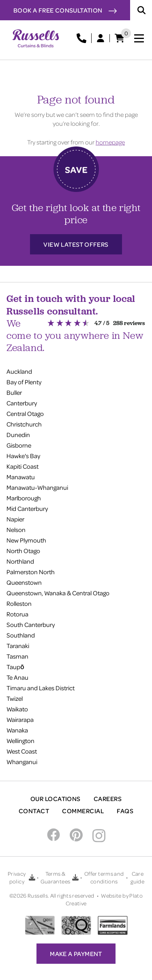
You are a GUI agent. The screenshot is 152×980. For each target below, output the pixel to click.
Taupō (15, 667)
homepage (110, 142)
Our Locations (56, 799)
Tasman (17, 656)
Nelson (16, 530)
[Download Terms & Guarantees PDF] (75, 877)
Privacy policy (17, 877)
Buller (14, 392)
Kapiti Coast (22, 466)
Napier (15, 519)
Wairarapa (20, 719)
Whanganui (22, 762)
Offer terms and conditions (104, 877)
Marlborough (24, 498)
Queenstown (24, 582)
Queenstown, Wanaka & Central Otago (58, 593)
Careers (108, 799)
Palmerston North (31, 572)
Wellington (20, 741)
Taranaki (18, 646)
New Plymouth (26, 540)
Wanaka (17, 730)
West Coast (22, 751)
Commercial (83, 811)
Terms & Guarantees (56, 877)
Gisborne (19, 445)
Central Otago (25, 414)
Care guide (137, 877)
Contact (34, 811)
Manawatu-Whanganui (37, 487)
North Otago (23, 551)
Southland (21, 635)
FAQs (125, 811)
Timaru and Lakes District (41, 688)
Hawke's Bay (23, 456)
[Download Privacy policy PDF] (32, 877)
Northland (20, 561)
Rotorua (17, 614)
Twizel (15, 698)
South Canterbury (31, 625)
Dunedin (18, 435)
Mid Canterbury (27, 508)
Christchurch (24, 424)
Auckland (19, 371)
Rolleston (19, 603)
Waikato (17, 709)
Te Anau (17, 677)
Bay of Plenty (24, 382)
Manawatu (21, 477)
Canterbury (22, 403)
